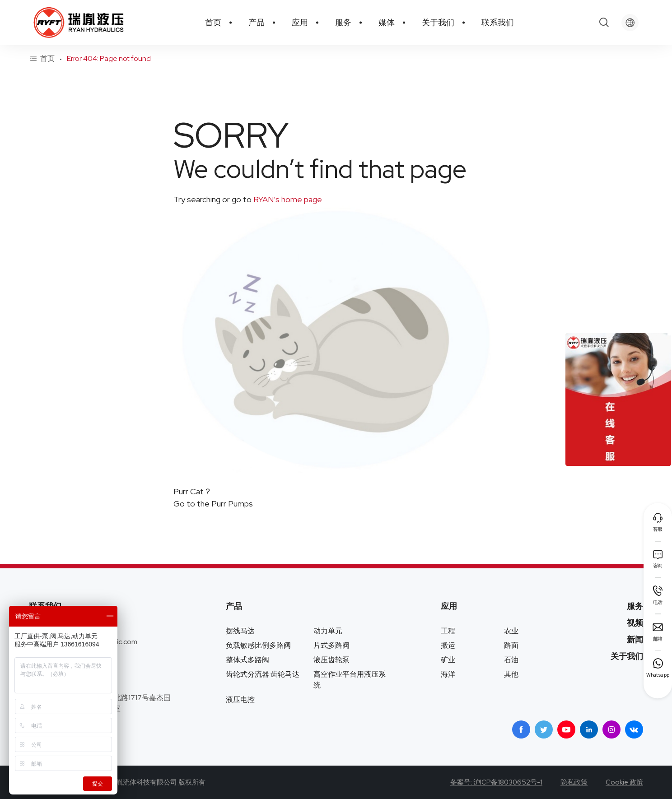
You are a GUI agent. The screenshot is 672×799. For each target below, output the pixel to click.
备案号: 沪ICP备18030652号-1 (496, 782)
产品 (234, 606)
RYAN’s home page (287, 199)
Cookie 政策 (624, 782)
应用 (449, 606)
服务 (635, 606)
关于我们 (627, 656)
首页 (47, 59)
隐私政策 (574, 782)
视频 (635, 623)
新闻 (635, 639)
